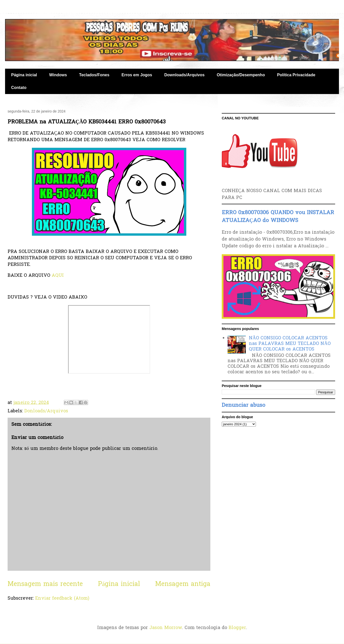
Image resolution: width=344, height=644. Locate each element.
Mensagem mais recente (45, 584)
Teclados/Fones (94, 75)
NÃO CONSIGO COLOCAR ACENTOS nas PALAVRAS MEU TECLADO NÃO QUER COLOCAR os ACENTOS (290, 344)
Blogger (237, 628)
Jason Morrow (166, 628)
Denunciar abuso (244, 405)
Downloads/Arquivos (184, 75)
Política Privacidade (296, 75)
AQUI (58, 276)
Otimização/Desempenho (241, 75)
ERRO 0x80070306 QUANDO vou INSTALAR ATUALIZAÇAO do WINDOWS (278, 217)
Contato (19, 88)
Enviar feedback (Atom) (62, 599)
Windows (58, 75)
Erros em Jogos (137, 75)
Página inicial (24, 75)
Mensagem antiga (183, 584)
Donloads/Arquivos (46, 411)
